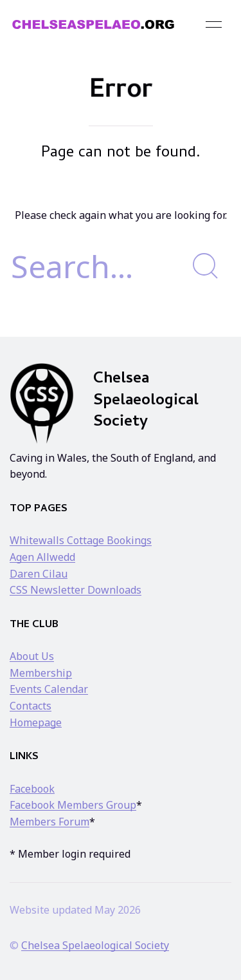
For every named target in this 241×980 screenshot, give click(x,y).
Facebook (32, 789)
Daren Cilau (39, 574)
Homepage (36, 722)
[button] (214, 24)
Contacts (31, 706)
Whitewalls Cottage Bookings (81, 540)
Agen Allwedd (42, 557)
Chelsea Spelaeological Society (95, 945)
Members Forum (49, 822)
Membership (41, 673)
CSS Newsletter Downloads (76, 590)
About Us (32, 656)
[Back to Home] (93, 24)
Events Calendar (49, 689)
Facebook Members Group (73, 805)
